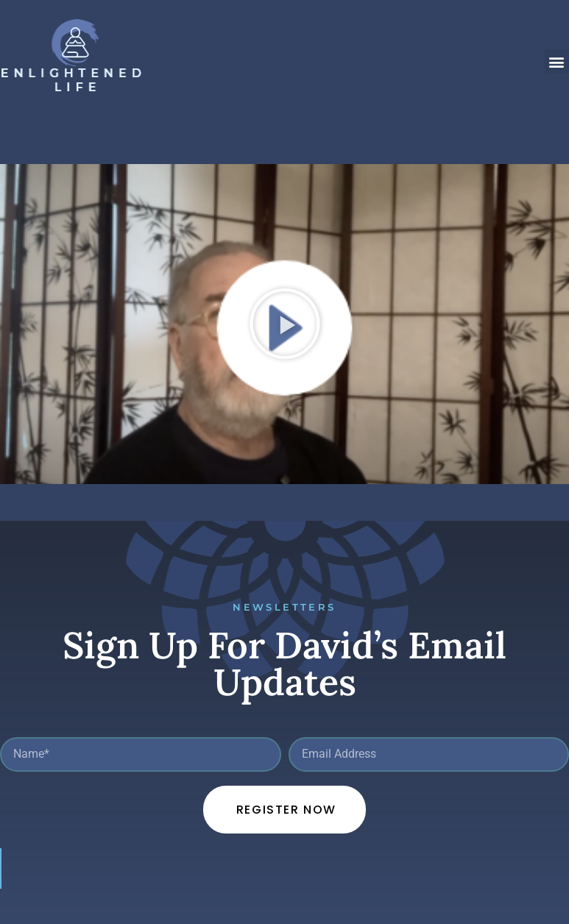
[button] (557, 61)
